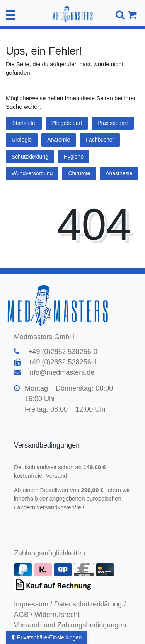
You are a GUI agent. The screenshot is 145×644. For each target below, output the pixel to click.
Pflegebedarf (67, 123)
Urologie (22, 140)
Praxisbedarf (113, 123)
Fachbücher (100, 140)
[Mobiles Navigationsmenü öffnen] (11, 15)
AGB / (23, 615)
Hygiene (74, 157)
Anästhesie (119, 173)
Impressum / (33, 604)
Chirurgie (79, 173)
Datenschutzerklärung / (90, 604)
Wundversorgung (32, 173)
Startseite (24, 123)
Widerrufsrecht (57, 615)
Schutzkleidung (30, 157)
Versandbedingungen (48, 445)
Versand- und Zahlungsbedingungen (70, 625)
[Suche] (119, 15)
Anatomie (59, 140)
